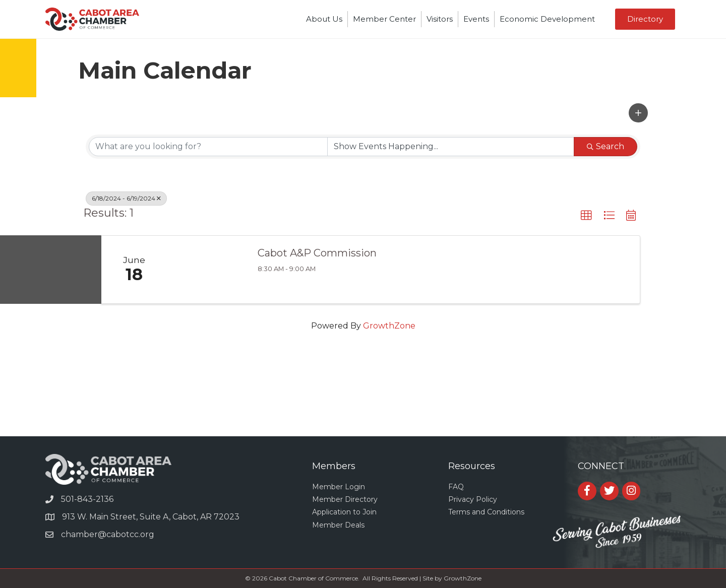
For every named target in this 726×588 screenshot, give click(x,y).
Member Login (339, 487)
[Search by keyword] (208, 147)
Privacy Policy (473, 499)
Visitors (440, 19)
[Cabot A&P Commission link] (207, 270)
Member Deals (338, 525)
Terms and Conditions (486, 512)
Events (476, 19)
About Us (324, 19)
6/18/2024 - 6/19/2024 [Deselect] (126, 198)
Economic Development (547, 19)
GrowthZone (389, 326)
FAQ (456, 487)
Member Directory (345, 499)
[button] (638, 113)
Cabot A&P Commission (317, 253)
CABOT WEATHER (363, 398)
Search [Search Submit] (606, 146)
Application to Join (344, 512)
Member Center (384, 19)
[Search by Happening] (451, 147)
